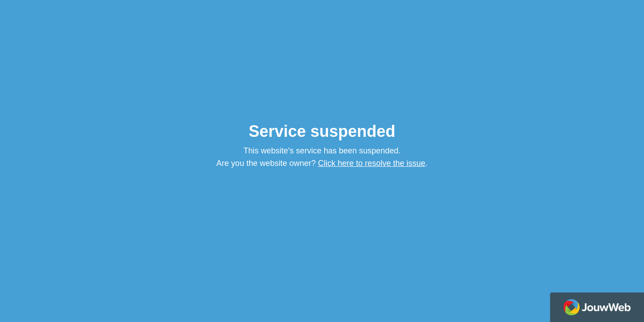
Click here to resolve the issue (372, 163)
